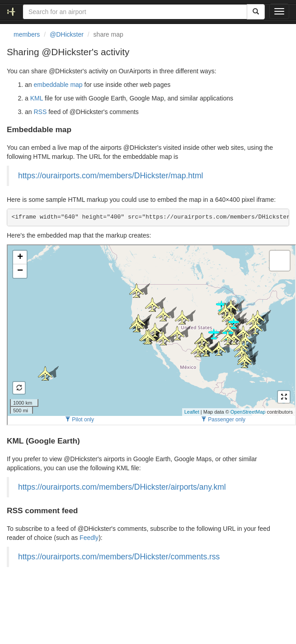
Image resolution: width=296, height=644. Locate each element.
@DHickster (67, 34)
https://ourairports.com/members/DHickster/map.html (110, 176)
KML (37, 98)
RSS (40, 112)
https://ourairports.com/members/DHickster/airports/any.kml (122, 487)
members (27, 34)
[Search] (256, 12)
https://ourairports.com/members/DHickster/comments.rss (119, 557)
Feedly (89, 538)
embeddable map (58, 85)
